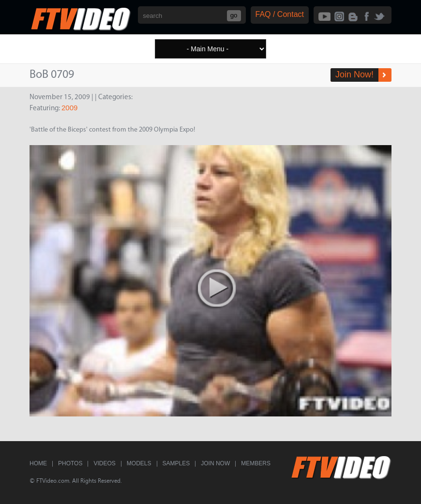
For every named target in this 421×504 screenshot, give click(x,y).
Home (38, 463)
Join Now (215, 463)
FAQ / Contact (280, 14)
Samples (176, 463)
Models (139, 463)
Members (256, 463)
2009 (69, 108)
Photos (70, 463)
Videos (104, 463)
